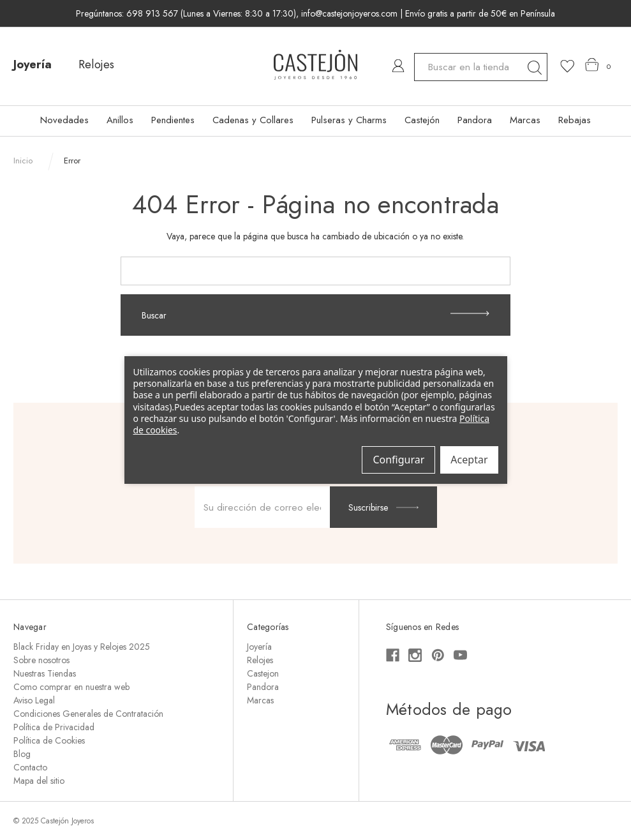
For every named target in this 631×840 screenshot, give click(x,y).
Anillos (120, 120)
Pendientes (173, 120)
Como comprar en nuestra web (71, 687)
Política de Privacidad (54, 727)
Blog (22, 754)
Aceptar (469, 460)
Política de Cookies (49, 740)
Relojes (96, 64)
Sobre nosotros (41, 660)
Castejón (422, 120)
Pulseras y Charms (349, 120)
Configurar (398, 460)
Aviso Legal (34, 700)
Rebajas (575, 120)
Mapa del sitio (39, 781)
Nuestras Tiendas (45, 673)
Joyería (33, 64)
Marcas (525, 120)
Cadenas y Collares (253, 120)
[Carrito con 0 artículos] (598, 65)
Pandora (475, 120)
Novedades (64, 120)
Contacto (30, 767)
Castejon (263, 673)
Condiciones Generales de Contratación (88, 714)
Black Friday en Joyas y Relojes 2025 (82, 647)
